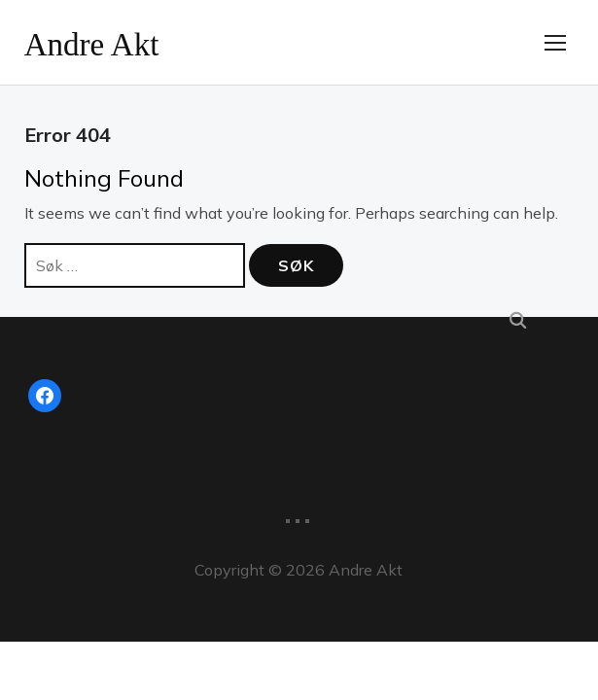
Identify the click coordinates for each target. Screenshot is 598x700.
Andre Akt (106, 42)
